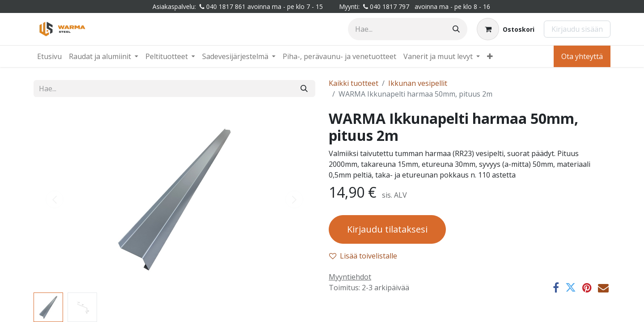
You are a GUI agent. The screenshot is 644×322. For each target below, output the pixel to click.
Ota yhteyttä (582, 56)
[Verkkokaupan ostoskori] (506, 29)
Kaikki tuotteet (354, 83)
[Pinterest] (587, 288)
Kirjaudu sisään (577, 29)
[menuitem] (49, 56)
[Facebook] (556, 288)
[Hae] (456, 29)
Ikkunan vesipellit (418, 83)
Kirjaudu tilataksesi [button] (387, 229)
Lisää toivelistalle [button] (363, 256)
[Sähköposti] (603, 288)
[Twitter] (571, 288)
